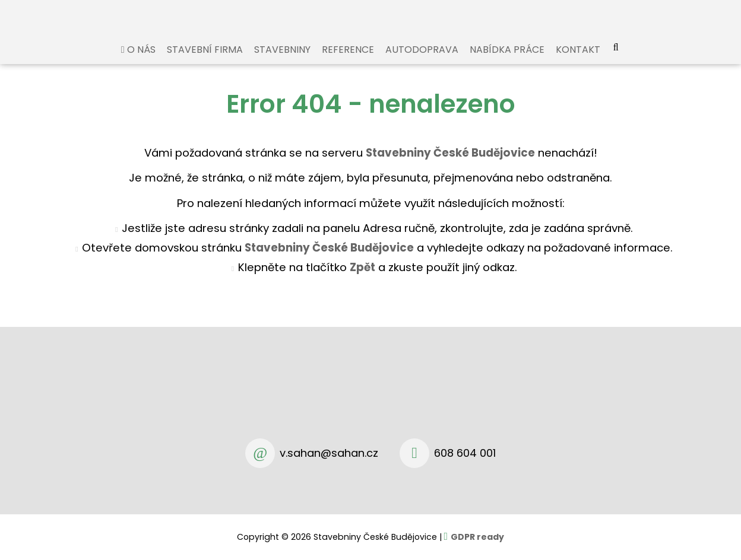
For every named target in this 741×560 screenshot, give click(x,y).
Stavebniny (282, 61)
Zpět (362, 279)
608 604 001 (465, 453)
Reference (348, 61)
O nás (141, 61)
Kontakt (578, 61)
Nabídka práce (507, 61)
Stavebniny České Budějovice (329, 260)
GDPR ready (477, 537)
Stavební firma (205, 61)
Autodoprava (422, 61)
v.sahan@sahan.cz (329, 453)
